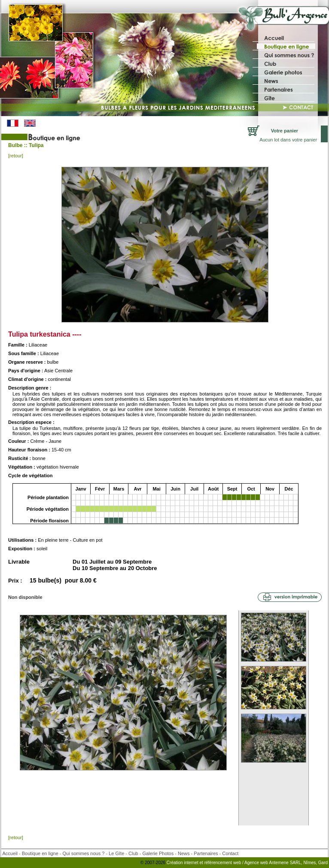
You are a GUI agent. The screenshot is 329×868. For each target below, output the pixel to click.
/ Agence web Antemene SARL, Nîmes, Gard (285, 863)
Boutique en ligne (40, 853)
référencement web (223, 863)
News (184, 853)
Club (133, 853)
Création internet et (185, 863)
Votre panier (285, 131)
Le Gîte (116, 853)
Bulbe (15, 145)
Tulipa (36, 145)
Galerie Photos (158, 853)
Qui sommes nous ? (84, 853)
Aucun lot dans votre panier (288, 140)
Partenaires (206, 853)
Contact (230, 853)
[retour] (16, 156)
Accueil (10, 853)
